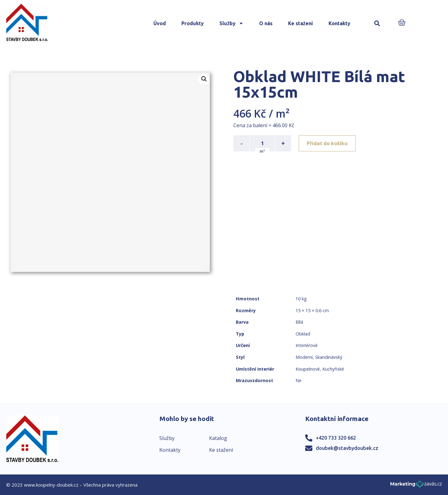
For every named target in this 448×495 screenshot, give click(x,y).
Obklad (303, 334)
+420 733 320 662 (336, 438)
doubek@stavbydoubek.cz (347, 448)
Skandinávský (329, 357)
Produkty (193, 23)
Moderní (304, 357)
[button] (377, 23)
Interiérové (307, 345)
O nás (266, 23)
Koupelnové (308, 369)
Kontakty (339, 23)
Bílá (299, 322)
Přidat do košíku (327, 143)
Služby (231, 23)
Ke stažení (301, 23)
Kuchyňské (333, 369)
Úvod (160, 23)
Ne (299, 380)
